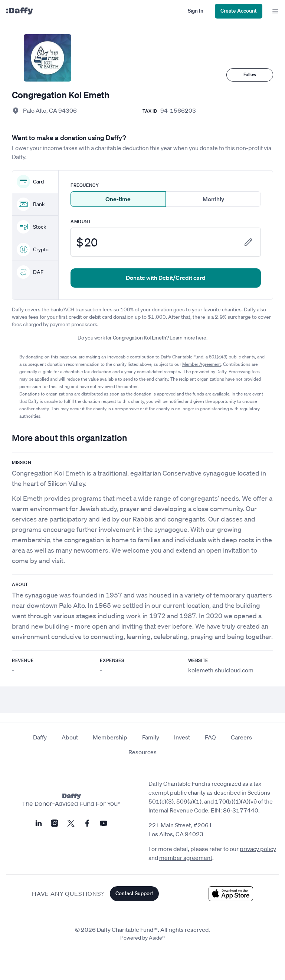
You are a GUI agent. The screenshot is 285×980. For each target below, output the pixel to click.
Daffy (40, 737)
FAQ (210, 737)
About (70, 737)
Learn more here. (188, 338)
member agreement (186, 858)
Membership (110, 737)
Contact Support (134, 893)
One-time (118, 199)
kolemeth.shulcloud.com (221, 670)
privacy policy (258, 849)
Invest (182, 737)
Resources (142, 752)
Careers (241, 737)
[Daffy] (19, 11)
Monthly (213, 199)
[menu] (274, 11)
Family (151, 737)
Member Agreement (202, 364)
